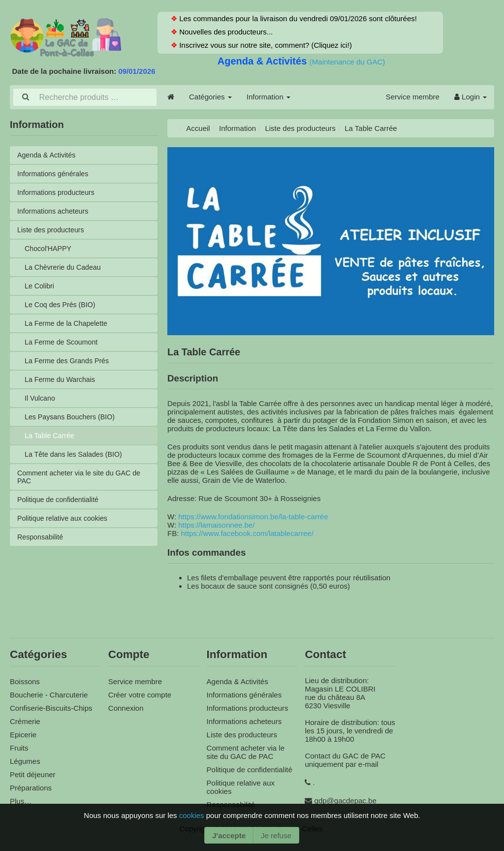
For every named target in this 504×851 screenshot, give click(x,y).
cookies (193, 815)
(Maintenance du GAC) (347, 62)
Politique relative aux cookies (65, 527)
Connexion (126, 707)
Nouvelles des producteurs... (225, 32)
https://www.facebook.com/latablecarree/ (247, 532)
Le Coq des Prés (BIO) (62, 308)
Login (471, 97)
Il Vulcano (41, 404)
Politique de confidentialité (60, 508)
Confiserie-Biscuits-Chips (51, 707)
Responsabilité (41, 547)
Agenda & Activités (264, 61)
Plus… (21, 800)
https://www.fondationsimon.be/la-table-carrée (253, 515)
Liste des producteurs (52, 231)
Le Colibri (40, 289)
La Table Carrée (51, 442)
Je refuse (276, 835)
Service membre (413, 97)
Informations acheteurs (55, 212)
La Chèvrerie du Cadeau (65, 269)
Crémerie (25, 720)
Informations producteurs (58, 193)
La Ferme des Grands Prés (69, 365)
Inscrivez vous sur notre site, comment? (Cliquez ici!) (265, 45)
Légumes (25, 760)
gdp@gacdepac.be (346, 799)
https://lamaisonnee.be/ (216, 523)
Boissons (25, 680)
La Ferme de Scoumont (63, 346)
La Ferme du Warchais (62, 385)
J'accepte (229, 835)
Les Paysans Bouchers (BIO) (72, 423)
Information (268, 97)
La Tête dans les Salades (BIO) (76, 461)
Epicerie (23, 733)
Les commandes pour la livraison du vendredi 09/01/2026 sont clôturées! (297, 18)
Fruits (19, 746)
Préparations (31, 786)
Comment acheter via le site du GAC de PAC (82, 485)
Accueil (198, 127)
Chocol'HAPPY (49, 250)
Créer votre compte (140, 693)
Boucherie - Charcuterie (49, 693)
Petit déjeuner (33, 773)
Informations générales (55, 173)
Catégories (210, 97)
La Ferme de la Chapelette (68, 327)
